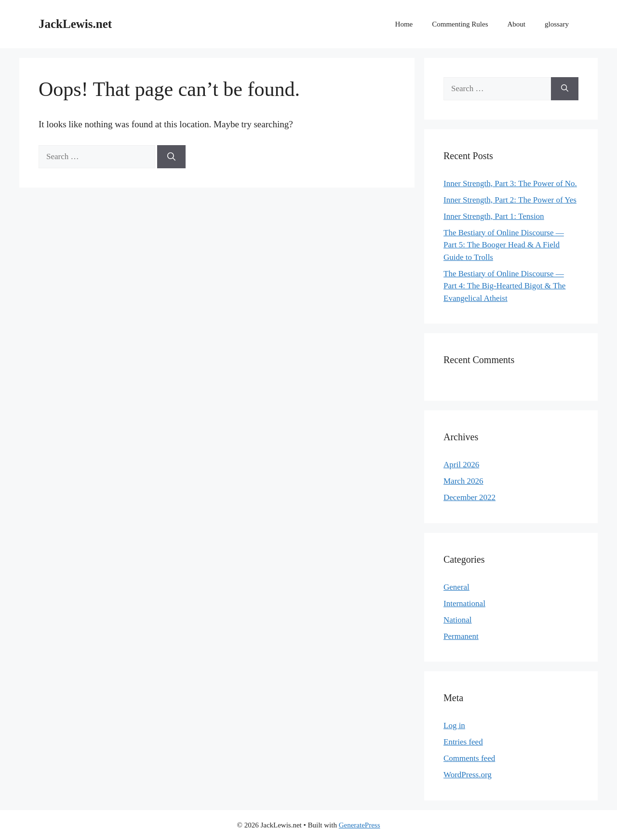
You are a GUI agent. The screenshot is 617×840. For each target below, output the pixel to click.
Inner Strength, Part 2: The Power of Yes (510, 200)
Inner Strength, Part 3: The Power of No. (510, 183)
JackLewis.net (75, 24)
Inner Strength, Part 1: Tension (494, 216)
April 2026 (461, 465)
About (517, 24)
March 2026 (463, 481)
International (464, 603)
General (456, 587)
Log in (454, 725)
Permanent (461, 636)
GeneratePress (360, 825)
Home (404, 24)
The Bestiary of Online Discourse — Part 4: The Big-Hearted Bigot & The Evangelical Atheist (504, 286)
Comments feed (469, 758)
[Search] (171, 157)
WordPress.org (468, 775)
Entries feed (463, 742)
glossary (557, 24)
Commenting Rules (460, 24)
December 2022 (469, 497)
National (458, 620)
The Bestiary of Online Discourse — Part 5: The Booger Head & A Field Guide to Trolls (504, 245)
